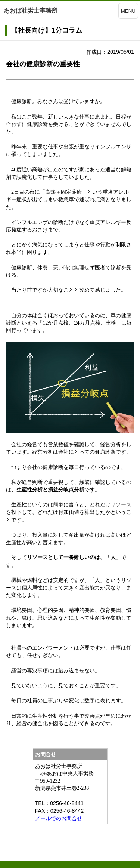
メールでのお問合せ (59, 818)
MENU (128, 11)
